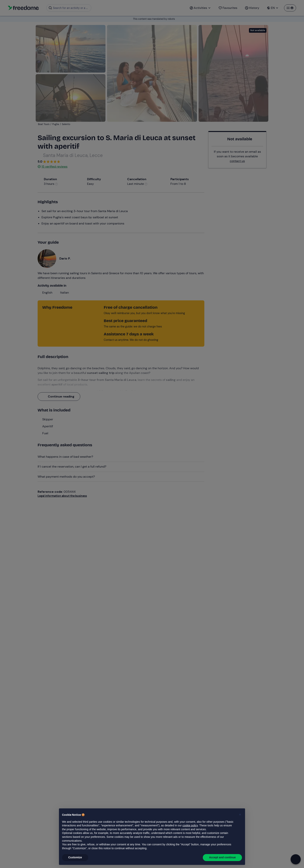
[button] (240, 815)
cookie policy (190, 825)
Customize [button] (75, 857)
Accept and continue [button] (222, 857)
